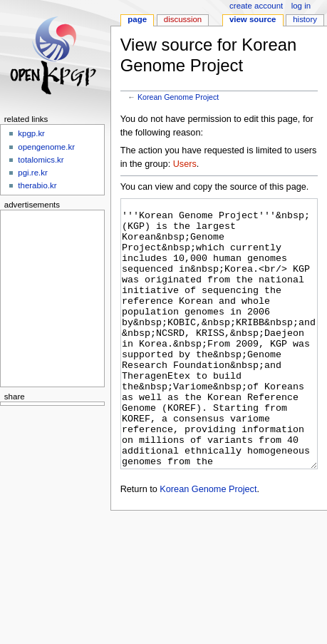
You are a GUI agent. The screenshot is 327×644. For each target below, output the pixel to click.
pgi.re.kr (32, 173)
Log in (301, 6)
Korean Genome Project (178, 97)
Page (137, 19)
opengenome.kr (46, 147)
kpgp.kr (31, 133)
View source (253, 19)
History (305, 19)
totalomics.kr (41, 160)
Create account (256, 6)
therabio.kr (37, 185)
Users (185, 164)
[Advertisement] (48, 296)
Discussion (183, 19)
